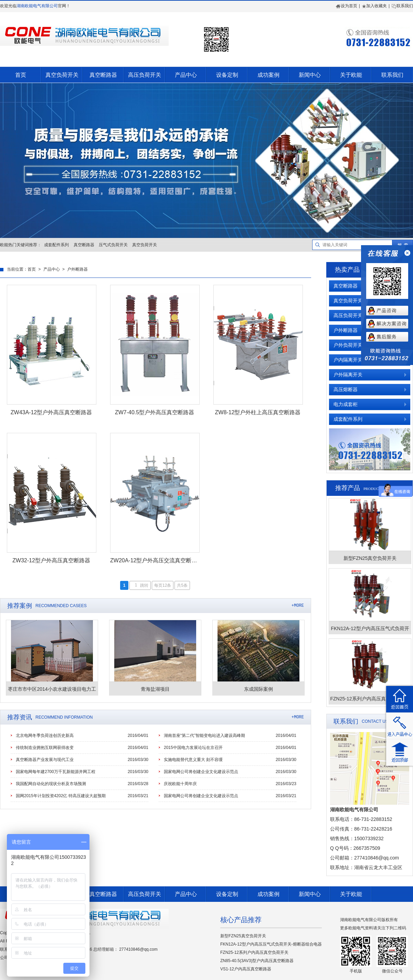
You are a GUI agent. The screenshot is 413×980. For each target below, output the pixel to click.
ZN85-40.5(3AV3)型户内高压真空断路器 (257, 961)
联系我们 (402, 6)
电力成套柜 (346, 404)
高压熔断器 (346, 389)
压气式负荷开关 (113, 245)
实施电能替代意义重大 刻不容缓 (193, 760)
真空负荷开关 (62, 75)
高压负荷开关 (145, 75)
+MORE (298, 606)
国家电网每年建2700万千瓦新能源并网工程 (56, 772)
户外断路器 (77, 270)
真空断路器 (103, 75)
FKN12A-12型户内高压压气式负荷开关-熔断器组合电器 (271, 944)
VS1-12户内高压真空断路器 (246, 969)
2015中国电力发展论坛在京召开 (193, 748)
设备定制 (227, 75)
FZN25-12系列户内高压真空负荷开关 (254, 952)
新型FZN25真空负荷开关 (243, 936)
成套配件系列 (56, 245)
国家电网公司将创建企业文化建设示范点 (201, 772)
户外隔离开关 (348, 375)
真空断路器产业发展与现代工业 (45, 760)
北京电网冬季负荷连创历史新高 (45, 736)
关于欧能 (351, 75)
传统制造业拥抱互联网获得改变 (45, 748)
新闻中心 (310, 75)
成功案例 (268, 75)
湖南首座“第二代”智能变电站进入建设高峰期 (204, 736)
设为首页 (347, 6)
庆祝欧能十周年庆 (180, 784)
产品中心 (186, 75)
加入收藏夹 (374, 6)
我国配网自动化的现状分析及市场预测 (51, 784)
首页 (21, 75)
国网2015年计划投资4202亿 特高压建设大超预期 (61, 796)
